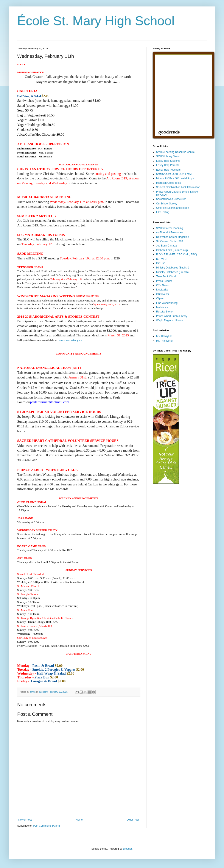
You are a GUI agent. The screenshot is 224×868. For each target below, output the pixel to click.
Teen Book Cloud (166, 276)
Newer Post (25, 820)
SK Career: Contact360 (170, 241)
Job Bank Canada (166, 246)
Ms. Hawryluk (164, 336)
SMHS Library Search (169, 156)
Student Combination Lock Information (178, 187)
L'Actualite (162, 290)
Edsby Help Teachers (168, 170)
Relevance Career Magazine (173, 237)
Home (79, 820)
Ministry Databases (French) (172, 272)
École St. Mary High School (96, 21)
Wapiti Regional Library (170, 320)
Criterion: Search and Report (173, 208)
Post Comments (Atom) (46, 826)
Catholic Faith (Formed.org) (172, 250)
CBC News (163, 294)
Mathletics (162, 307)
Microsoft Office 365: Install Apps (175, 178)
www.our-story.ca (70, 340)
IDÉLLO (161, 263)
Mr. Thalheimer (165, 341)
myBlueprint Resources (170, 232)
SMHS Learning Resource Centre (175, 152)
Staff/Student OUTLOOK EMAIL (175, 174)
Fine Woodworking (167, 303)
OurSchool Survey (167, 204)
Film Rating (163, 212)
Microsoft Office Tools (168, 183)
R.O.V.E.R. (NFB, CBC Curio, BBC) (177, 254)
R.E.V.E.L (162, 259)
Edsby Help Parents (168, 165)
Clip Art (160, 298)
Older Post (133, 820)
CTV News (162, 285)
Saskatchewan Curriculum (171, 199)
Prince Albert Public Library (172, 316)
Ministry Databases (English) (173, 268)
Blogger (127, 849)
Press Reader (164, 281)
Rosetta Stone (164, 312)
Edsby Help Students (168, 161)
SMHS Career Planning (170, 228)
